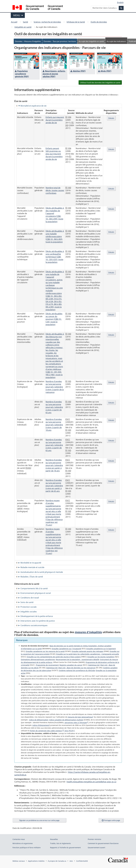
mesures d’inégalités (88, 632)
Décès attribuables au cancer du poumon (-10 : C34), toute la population (54, 319)
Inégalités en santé (23, 27)
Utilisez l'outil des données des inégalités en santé (99, 82)
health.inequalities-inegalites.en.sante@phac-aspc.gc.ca (91, 782)
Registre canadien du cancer (71, 665)
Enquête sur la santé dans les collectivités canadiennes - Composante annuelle (88, 654)
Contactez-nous (19, 839)
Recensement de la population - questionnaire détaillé (78, 659)
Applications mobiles (36, 861)
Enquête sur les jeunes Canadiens (101, 657)
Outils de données (99, 22)
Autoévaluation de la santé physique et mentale (42, 572)
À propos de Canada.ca (57, 861)
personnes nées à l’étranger (76, 723)
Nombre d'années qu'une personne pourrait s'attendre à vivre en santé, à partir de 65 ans (54, 486)
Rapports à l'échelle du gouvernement (65, 848)
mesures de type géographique (80, 717)
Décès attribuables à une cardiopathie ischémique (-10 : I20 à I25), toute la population (55, 257)
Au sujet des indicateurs (120, 41)
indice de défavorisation (39, 720)
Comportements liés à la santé (34, 588)
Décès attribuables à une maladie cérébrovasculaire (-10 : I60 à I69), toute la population (55, 236)
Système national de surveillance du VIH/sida (77, 670)
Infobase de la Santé (76, 22)
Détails (111, 118)
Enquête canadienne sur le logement (101, 649)
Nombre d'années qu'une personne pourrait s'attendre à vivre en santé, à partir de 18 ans (54, 465)
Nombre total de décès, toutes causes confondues (55, 190)
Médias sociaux (19, 861)
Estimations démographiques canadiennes (38, 659)
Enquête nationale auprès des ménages (88, 651)
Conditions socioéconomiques (34, 625)
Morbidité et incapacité (31, 563)
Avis (71, 861)
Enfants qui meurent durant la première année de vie (55, 120)
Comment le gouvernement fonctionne (103, 843)
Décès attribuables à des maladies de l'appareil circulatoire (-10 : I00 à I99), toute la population (55, 215)
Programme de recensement (47, 665)
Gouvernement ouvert (96, 848)
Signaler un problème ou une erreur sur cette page (39, 820)
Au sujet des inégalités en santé (94, 41)
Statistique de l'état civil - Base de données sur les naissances (71, 668)
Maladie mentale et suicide (32, 567)
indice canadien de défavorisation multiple (66, 720)
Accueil (14, 22)
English (120, 2)
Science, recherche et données (47, 22)
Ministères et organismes (23, 843)
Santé (25, 22)
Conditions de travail (30, 598)
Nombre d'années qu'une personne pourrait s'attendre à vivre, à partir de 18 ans (54, 425)
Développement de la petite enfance (37, 616)
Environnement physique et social (36, 593)
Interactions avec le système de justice (38, 621)
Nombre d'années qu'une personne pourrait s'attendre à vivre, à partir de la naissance (55, 387)
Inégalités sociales (29, 612)
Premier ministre (94, 839)
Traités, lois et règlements (60, 843)
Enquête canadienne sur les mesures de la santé (45, 651)
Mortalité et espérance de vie (33, 106)
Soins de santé (27, 602)
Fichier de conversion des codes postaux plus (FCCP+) (52, 731)
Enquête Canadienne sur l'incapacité (66, 649)
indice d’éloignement (41, 725)
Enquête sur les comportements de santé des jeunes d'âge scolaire (54, 657)
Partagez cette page (111, 820)
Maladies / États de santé (32, 577)
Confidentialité (82, 861)
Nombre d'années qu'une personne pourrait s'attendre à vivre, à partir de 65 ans (54, 407)
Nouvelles (54, 839)
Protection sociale (28, 607)
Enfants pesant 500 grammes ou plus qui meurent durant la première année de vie (54, 154)
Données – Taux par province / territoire (61, 41)
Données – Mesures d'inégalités (28, 41)
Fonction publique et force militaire (27, 848)
